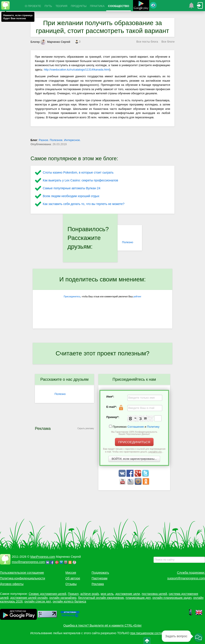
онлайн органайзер (63, 598)
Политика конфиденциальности (23, 578)
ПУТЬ (48, 6)
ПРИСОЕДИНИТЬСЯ (134, 442)
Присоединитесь (72, 297)
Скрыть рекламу (86, 428)
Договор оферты (12, 584)
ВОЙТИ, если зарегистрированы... (134, 459)
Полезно (127, 242)
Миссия (71, 573)
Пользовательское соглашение (22, 573)
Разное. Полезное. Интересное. (60, 140)
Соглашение (136, 427)
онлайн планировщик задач (172, 598)
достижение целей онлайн (29, 598)
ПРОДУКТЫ (79, 6)
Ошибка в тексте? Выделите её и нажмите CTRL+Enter (103, 625)
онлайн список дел (38, 601)
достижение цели (128, 594)
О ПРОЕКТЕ (33, 6)
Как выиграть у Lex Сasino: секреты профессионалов (80, 180)
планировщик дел (138, 598)
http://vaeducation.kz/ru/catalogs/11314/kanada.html (77, 70)
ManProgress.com (43, 557)
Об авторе (73, 578)
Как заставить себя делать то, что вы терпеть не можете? (84, 204)
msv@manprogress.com (28, 562)
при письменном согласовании (152, 633)
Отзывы (71, 584)
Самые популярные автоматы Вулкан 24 (72, 188)
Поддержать (100, 573)
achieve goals (90, 594)
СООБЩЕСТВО (119, 6)
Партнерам (99, 578)
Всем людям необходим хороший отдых (71, 196)
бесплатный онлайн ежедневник (101, 598)
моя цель (107, 594)
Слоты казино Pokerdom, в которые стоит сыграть (78, 172)
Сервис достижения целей (47, 594)
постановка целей (154, 594)
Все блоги (168, 42)
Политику (153, 427)
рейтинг (137, 297)
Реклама (98, 584)
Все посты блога (147, 42)
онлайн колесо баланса (69, 601)
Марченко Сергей (55, 42)
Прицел (73, 594)
